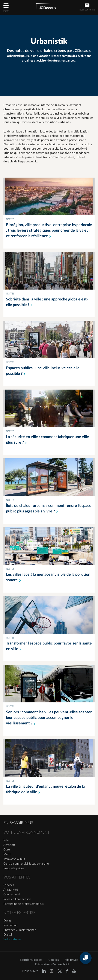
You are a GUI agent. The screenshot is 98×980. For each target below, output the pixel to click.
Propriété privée (14, 868)
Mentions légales (31, 960)
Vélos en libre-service (17, 899)
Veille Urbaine (12, 939)
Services (9, 885)
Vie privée (72, 960)
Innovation (11, 925)
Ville (6, 840)
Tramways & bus (14, 859)
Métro (8, 854)
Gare (7, 850)
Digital (8, 935)
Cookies (54, 960)
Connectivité (12, 895)
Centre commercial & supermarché (26, 864)
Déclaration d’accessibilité (52, 964)
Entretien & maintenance (20, 930)
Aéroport (9, 845)
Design (8, 921)
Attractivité (11, 890)
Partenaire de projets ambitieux (24, 904)
